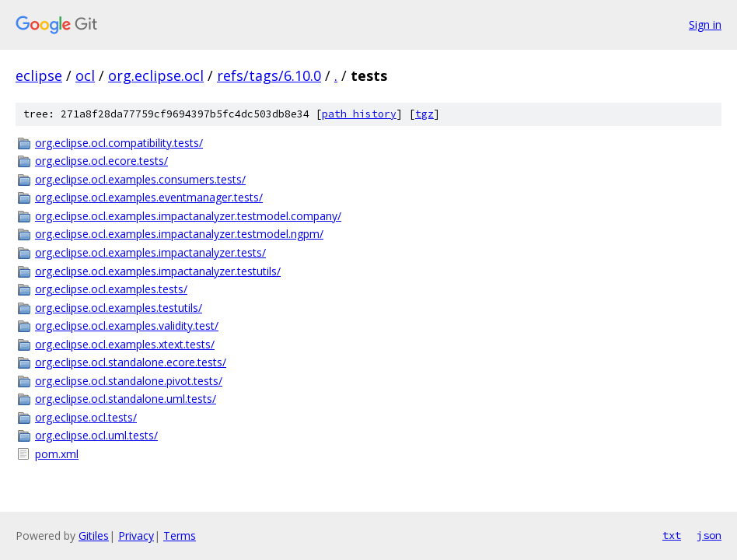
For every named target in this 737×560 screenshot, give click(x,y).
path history (359, 114)
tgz (424, 114)
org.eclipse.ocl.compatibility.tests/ (119, 143)
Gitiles (94, 535)
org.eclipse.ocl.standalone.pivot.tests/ (129, 381)
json (709, 535)
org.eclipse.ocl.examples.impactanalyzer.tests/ (150, 252)
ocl (85, 75)
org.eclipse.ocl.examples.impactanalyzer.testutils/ (158, 271)
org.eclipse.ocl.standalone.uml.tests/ (126, 399)
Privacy (136, 535)
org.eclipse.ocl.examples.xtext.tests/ (125, 344)
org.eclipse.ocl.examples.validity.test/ (127, 325)
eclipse (39, 75)
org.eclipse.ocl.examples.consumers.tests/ (140, 179)
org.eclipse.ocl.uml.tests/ (96, 435)
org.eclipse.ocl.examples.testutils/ (119, 308)
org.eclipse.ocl (156, 75)
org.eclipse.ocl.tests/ (86, 417)
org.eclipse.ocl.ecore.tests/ (101, 161)
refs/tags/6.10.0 (269, 75)
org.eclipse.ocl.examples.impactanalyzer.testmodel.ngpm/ (179, 234)
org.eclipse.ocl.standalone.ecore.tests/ (131, 362)
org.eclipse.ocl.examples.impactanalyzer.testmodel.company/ (188, 216)
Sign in (705, 24)
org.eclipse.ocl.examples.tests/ (111, 289)
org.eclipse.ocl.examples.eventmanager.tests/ (149, 197)
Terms (180, 535)
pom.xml (57, 454)
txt (672, 535)
